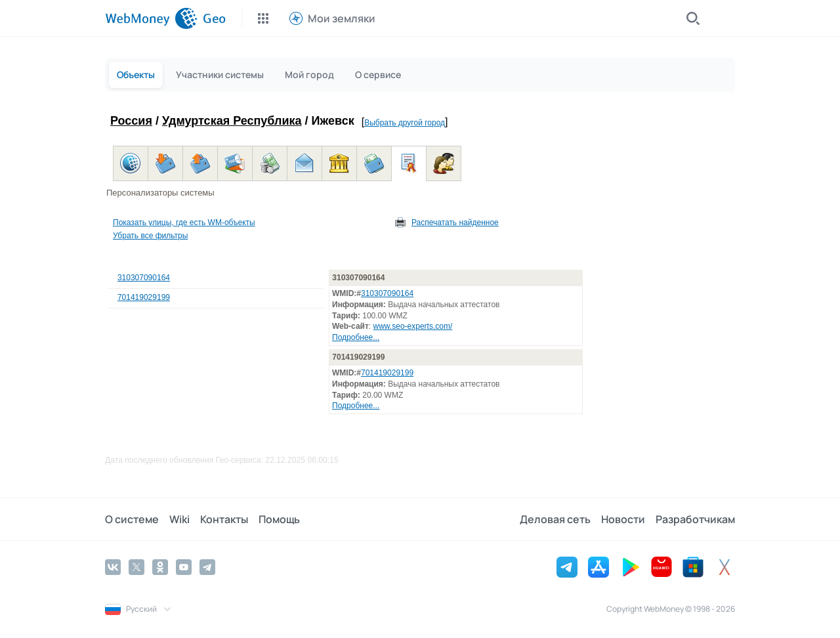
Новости (623, 519)
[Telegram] (207, 567)
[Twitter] (136, 567)
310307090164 (144, 278)
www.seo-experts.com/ (413, 326)
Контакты (224, 519)
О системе (132, 519)
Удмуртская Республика (232, 121)
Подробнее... (356, 337)
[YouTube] (184, 567)
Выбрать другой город (405, 123)
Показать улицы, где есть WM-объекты (184, 223)
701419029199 (144, 297)
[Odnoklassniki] (160, 567)
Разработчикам (695, 519)
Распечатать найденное (455, 223)
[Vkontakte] (113, 567)
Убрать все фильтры (150, 236)
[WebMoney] (151, 18)
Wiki (179, 519)
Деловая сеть (555, 519)
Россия (131, 121)
